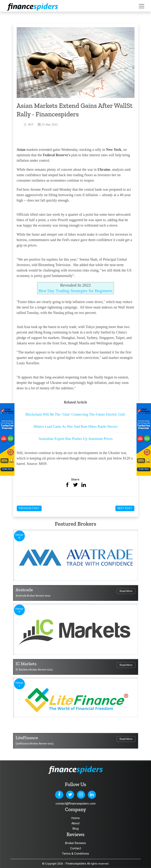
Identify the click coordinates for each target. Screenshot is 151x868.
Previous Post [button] (29, 508)
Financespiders (76, 863)
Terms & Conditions (75, 854)
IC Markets (26, 664)
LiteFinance (27, 738)
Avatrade (24, 590)
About (75, 823)
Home (75, 818)
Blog (76, 828)
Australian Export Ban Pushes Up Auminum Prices (75, 439)
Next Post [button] (125, 508)
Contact (76, 848)
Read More (126, 591)
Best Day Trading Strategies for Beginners (75, 291)
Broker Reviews (75, 843)
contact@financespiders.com (76, 803)
